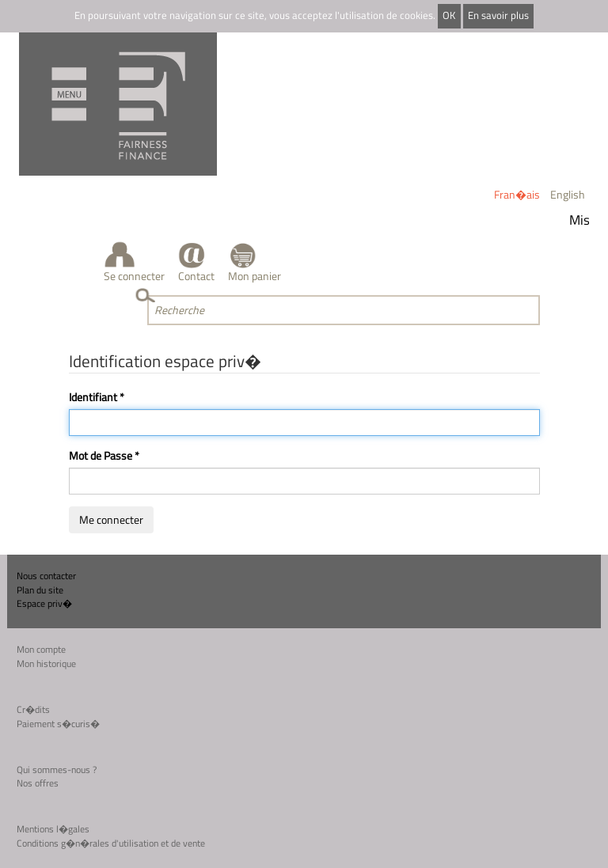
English (568, 194)
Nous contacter (46, 576)
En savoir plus (498, 15)
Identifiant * (97, 397)
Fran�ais (517, 194)
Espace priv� (44, 603)
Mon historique (46, 663)
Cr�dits (33, 709)
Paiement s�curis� (58, 724)
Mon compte (41, 649)
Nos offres (38, 783)
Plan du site (40, 590)
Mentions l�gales (53, 829)
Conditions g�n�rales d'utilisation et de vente (111, 843)
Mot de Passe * (104, 456)
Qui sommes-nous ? (57, 769)
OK (449, 15)
